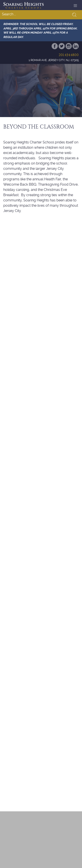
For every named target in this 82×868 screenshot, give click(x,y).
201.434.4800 (69, 55)
